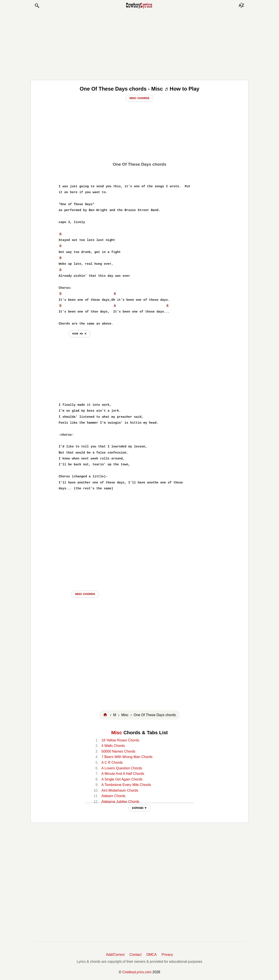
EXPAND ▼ (140, 808)
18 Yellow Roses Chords (120, 740)
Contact (135, 955)
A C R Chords (112, 763)
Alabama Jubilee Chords (120, 802)
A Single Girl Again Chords (122, 779)
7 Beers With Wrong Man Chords (127, 757)
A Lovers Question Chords (122, 768)
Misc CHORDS (85, 594)
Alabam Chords (113, 796)
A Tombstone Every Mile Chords (126, 785)
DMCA (152, 955)
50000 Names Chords (118, 751)
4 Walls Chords (113, 746)
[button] (37, 6)
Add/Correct (115, 955)
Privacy (167, 955)
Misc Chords (139, 98)
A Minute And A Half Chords (123, 774)
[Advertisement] (139, 44)
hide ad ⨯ (79, 334)
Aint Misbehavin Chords (120, 790)
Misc (117, 733)
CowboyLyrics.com (137, 972)
